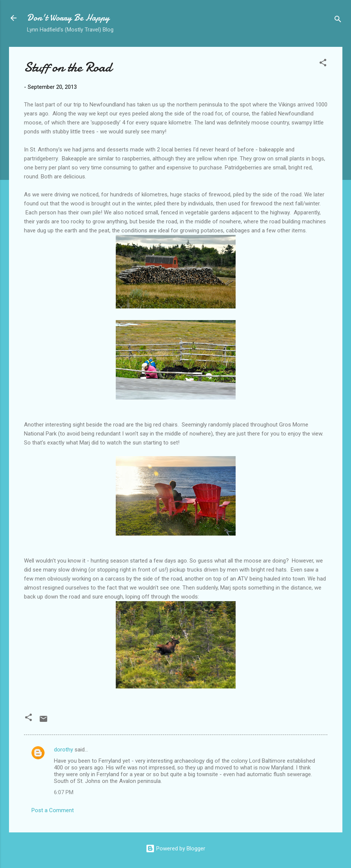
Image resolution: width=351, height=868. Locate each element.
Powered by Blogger (175, 849)
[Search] (338, 20)
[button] (323, 64)
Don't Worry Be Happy (68, 18)
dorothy (63, 750)
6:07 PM (64, 792)
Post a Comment (53, 810)
